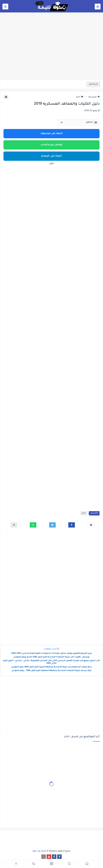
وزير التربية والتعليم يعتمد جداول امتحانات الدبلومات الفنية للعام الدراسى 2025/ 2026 (51, 653)
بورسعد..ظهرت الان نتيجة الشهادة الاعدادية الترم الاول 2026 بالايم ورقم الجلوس (51, 657)
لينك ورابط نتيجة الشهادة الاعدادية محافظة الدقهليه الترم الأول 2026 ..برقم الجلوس (51, 671)
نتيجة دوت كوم (39, 851)
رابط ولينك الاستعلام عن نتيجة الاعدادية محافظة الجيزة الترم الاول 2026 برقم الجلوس (52, 667)
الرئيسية (94, 97)
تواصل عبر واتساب (51, 145)
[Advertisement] (51, 54)
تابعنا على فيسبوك (52, 134)
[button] (72, 525)
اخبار (80, 97)
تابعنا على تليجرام (52, 156)
